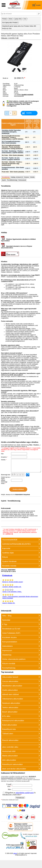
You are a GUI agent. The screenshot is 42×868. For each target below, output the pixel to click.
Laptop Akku (18, 19)
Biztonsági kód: (6, 475)
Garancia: (6, 95)
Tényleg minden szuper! (21, 581)
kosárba (29, 113)
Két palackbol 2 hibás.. (21, 591)
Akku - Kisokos (34, 445)
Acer (25, 19)
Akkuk (10, 19)
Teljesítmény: (7, 85)
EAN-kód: (6, 96)
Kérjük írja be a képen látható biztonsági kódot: (6, 480)
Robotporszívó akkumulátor (13, 721)
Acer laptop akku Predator (10, 23)
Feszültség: (6, 84)
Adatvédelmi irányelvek (22, 495)
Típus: (5, 87)
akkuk (15, 853)
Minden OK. (21, 602)
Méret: (5, 90)
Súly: (4, 91)
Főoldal (4, 19)
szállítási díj (9, 534)
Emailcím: (5, 457)
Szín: (4, 88)
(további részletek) (27, 95)
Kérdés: (4, 460)
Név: (3, 454)
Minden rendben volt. (21, 586)
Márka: (5, 93)
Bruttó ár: (6, 78)
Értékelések (7, 576)
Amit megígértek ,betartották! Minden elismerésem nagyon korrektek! (21, 596)
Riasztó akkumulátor (10, 740)
